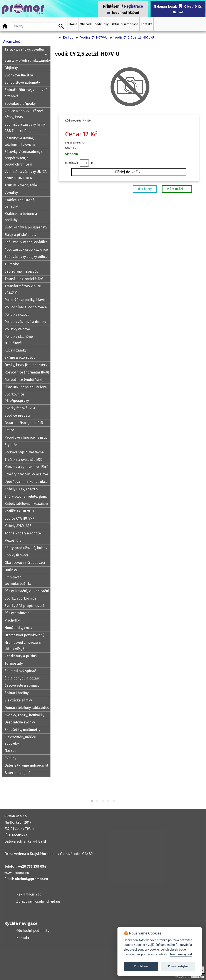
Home (73, 24)
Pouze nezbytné (178, 966)
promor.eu (196, 977)
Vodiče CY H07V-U (94, 37)
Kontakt (146, 24)
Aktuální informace (125, 24)
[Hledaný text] (34, 26)
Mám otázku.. (177, 189)
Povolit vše (141, 966)
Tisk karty (145, 189)
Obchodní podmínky (94, 24)
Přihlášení (112, 6)
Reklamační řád (29, 894)
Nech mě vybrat (181, 954)
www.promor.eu (17, 873)
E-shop (68, 37)
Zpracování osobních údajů (38, 901)
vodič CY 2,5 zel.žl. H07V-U (134, 37)
